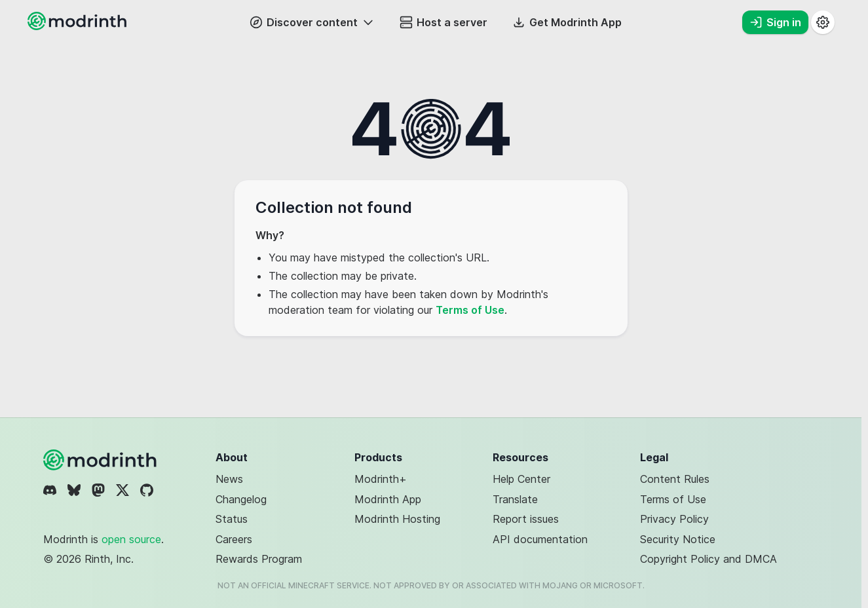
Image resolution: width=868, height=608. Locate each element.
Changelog (241, 499)
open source (131, 539)
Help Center (521, 479)
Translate (515, 499)
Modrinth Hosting (397, 519)
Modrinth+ (381, 479)
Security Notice (678, 539)
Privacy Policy (674, 519)
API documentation (540, 539)
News (229, 479)
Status (232, 519)
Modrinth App (388, 499)
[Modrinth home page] (79, 26)
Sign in (775, 22)
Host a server (443, 22)
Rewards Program (259, 559)
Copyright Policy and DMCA (708, 559)
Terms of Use (470, 310)
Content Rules (675, 479)
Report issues (526, 519)
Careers (234, 539)
